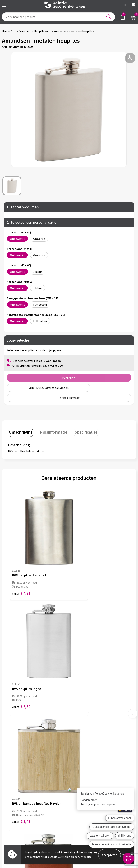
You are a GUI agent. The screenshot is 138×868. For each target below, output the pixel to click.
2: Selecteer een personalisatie (32, 222)
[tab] (20, 432)
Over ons (77, 746)
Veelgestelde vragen (84, 758)
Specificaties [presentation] (83, 431)
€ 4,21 (21, 572)
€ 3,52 (82, 572)
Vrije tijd (25, 31)
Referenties (10, 824)
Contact (7, 805)
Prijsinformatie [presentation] (52, 431)
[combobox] (58, 17)
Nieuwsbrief (79, 752)
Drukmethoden (81, 765)
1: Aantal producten (23, 207)
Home (6, 31)
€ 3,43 (21, 666)
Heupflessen (42, 31)
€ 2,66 (82, 666)
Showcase (8, 811)
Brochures (9, 817)
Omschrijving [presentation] (20, 431)
